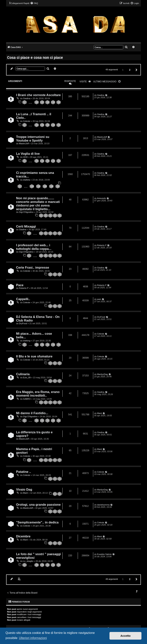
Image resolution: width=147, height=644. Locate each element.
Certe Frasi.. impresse (33, 267)
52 (42, 420)
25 (59, 125)
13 (37, 161)
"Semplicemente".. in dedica (37, 522)
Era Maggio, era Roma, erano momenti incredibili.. (38, 394)
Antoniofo (101, 198)
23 (48, 125)
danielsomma (103, 505)
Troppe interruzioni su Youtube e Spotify (33, 139)
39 (53, 102)
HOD (25, 157)
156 (52, 186)
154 (39, 186)
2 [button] (130, 70)
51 (37, 420)
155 (46, 186)
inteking (27, 341)
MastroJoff (24, 143)
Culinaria (23, 374)
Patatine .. (24, 472)
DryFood (23, 323)
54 (53, 420)
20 (42, 565)
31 (42, 345)
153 (33, 186)
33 (53, 345)
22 (42, 125)
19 (37, 565)
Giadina (27, 98)
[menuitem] (34, 3)
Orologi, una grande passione (38, 505)
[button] (136, 70)
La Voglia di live (28, 154)
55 (59, 420)
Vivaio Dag (24, 489)
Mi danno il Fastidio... (32, 413)
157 (58, 186)
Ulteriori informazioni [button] (33, 638)
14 (42, 161)
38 (48, 102)
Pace (20, 285)
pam (99, 299)
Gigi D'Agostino (26, 212)
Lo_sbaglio (28, 561)
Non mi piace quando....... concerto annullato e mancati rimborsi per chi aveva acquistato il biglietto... (38, 204)
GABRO (27, 399)
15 (48, 161)
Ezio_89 (27, 377)
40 (59, 102)
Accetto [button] (125, 636)
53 (48, 420)
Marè (99, 413)
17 (59, 161)
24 (53, 125)
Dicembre (23, 536)
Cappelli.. (23, 299)
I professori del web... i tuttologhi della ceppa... (34, 247)
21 (37, 125)
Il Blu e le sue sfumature (34, 356)
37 (42, 102)
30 (37, 345)
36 (37, 102)
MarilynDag (102, 374)
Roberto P (102, 245)
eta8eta (27, 180)
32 (48, 345)
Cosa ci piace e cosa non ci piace (35, 57)
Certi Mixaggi (26, 226)
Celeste (27, 121)
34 (59, 345)
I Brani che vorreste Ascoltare (38, 95)
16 (53, 161)
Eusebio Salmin (104, 554)
